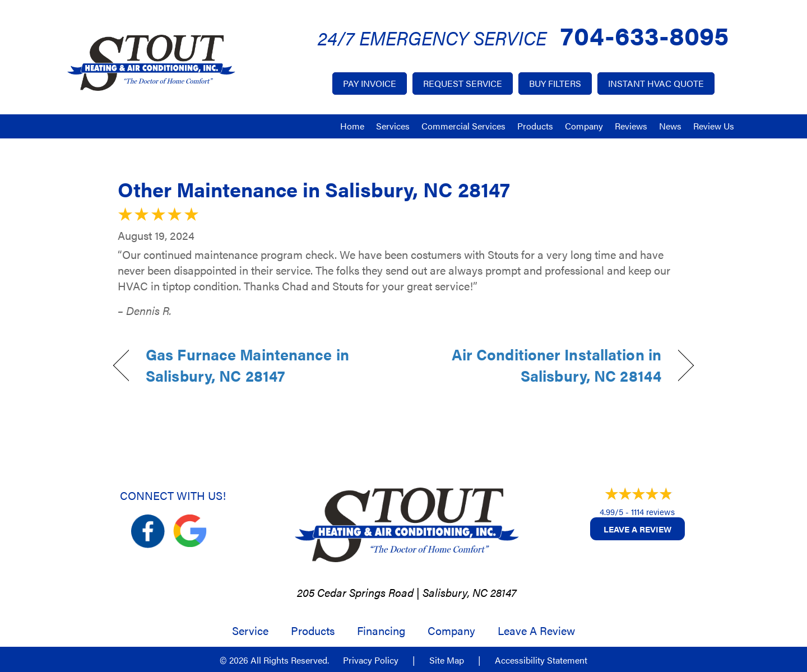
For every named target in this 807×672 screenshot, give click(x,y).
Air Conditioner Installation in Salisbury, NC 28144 (541, 365)
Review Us (714, 126)
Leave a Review (637, 529)
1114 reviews (653, 511)
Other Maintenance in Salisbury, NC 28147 (314, 189)
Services (393, 126)
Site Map (447, 660)
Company (584, 126)
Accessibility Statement (541, 660)
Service (250, 631)
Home (352, 126)
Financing (381, 631)
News (670, 126)
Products (535, 126)
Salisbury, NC (455, 592)
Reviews (631, 126)
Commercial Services (463, 126)
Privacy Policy (371, 660)
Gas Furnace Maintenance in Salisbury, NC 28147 (247, 365)
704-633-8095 (644, 34)
